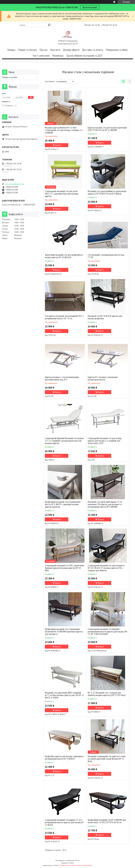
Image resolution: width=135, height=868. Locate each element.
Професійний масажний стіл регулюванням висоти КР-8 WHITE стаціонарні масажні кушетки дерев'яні (63, 504)
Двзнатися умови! (90, 7)
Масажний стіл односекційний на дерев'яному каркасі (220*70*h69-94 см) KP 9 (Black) (107, 192)
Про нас (44, 50)
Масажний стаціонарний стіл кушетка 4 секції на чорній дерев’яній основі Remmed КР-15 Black (107, 759)
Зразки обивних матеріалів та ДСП (84, 56)
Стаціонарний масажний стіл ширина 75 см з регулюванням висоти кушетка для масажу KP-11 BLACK (65, 822)
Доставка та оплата (93, 50)
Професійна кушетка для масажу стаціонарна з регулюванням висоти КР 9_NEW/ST (65, 758)
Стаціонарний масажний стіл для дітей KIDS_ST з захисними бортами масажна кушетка (62, 194)
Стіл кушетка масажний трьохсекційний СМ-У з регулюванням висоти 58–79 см (64, 317)
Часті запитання (41, 56)
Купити (58, 145)
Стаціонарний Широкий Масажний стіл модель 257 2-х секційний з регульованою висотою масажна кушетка (64, 441)
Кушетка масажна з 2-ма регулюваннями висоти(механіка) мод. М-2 (62, 378)
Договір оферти (71, 50)
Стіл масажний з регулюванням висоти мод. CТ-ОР (106, 256)
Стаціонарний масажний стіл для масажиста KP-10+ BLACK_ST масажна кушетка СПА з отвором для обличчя (106, 568)
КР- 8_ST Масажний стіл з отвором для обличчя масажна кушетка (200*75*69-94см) (107, 694)
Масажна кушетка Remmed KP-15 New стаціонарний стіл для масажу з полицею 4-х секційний (64, 130)
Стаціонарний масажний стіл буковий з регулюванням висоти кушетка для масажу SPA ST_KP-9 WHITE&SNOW (107, 632)
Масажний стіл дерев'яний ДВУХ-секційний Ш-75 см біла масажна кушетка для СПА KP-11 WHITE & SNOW (64, 695)
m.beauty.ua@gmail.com (15, 184)
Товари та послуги (27, 50)
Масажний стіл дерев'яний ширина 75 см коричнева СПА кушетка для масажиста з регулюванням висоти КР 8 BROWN (105, 504)
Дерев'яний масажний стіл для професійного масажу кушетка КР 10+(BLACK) (64, 256)
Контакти (55, 50)
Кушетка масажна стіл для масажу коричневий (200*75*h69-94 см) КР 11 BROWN (107, 129)
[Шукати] (49, 25)
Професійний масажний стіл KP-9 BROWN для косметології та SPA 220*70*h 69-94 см (107, 821)
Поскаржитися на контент (68, 865)
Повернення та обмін (117, 50)
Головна (11, 50)
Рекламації (58, 56)
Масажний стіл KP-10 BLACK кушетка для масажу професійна (105, 317)
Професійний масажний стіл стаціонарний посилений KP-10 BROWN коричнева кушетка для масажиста (64, 632)
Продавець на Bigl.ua (68, 863)
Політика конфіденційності (84, 865)
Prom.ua (77, 860)
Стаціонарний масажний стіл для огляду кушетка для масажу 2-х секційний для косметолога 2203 (105, 441)
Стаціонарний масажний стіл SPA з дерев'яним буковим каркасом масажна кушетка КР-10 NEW (64, 568)
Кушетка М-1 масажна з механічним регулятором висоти (103, 378)
